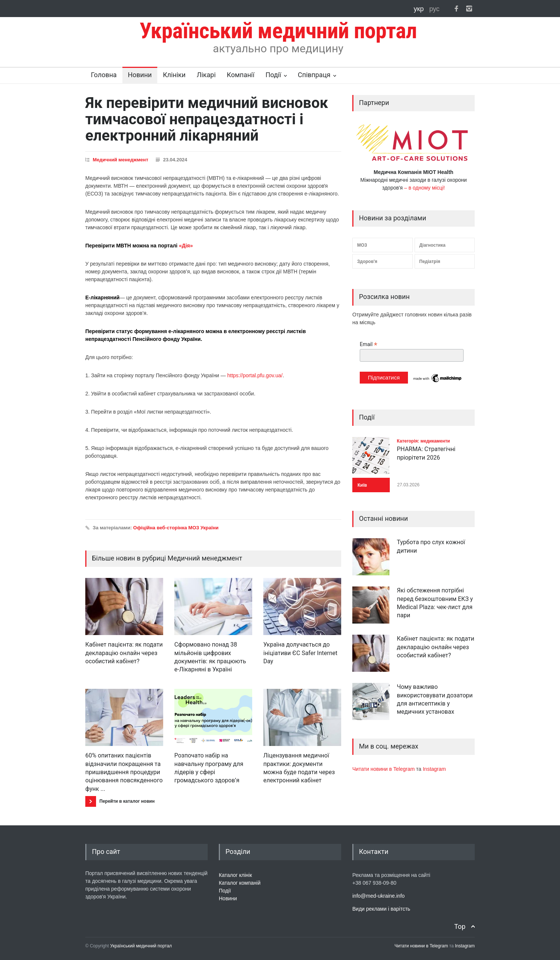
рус (434, 9)
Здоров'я (367, 262)
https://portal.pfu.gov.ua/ (254, 375)
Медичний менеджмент (121, 160)
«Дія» (186, 246)
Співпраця (314, 75)
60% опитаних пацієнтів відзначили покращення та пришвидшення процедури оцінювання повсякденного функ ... (124, 772)
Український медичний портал (141, 946)
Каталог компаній (240, 883)
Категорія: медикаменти (423, 441)
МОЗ (362, 245)
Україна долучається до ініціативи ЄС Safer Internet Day (300, 653)
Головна (104, 75)
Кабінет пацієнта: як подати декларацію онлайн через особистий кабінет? (124, 653)
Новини (140, 75)
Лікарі (206, 75)
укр (420, 9)
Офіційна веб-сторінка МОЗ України (176, 528)
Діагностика (433, 245)
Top (460, 926)
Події (273, 75)
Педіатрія (430, 262)
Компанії (241, 75)
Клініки (174, 75)
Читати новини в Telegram (384, 769)
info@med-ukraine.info (378, 896)
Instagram (434, 769)
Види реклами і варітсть (381, 909)
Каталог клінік (235, 875)
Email (368, 344)
